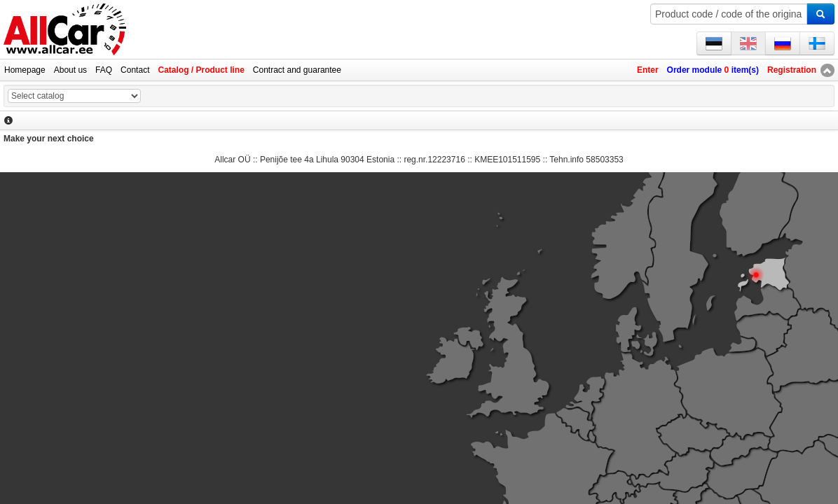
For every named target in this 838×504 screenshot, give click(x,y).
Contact (135, 70)
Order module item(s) (713, 70)
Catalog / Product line (201, 70)
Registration (792, 70)
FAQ (104, 70)
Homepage (25, 70)
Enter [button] (648, 70)
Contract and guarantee (297, 70)
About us (70, 70)
